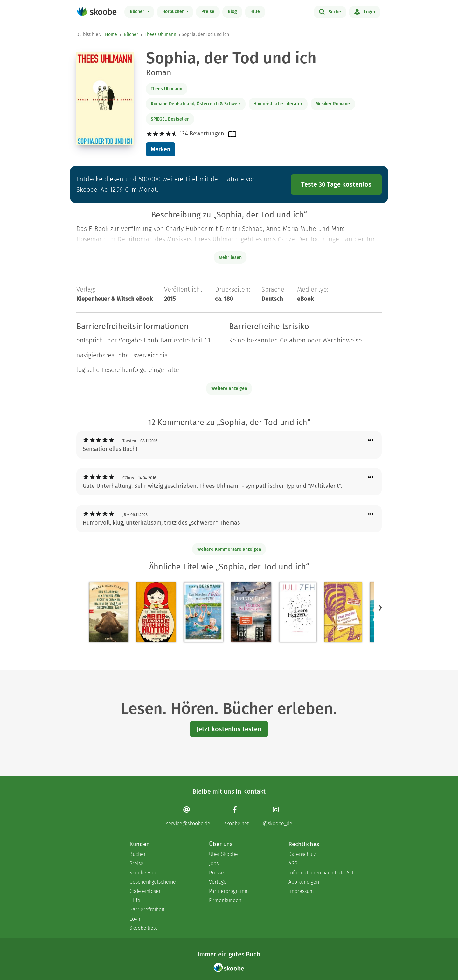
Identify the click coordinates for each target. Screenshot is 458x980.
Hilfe (255, 12)
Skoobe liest (143, 928)
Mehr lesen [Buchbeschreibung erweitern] (230, 257)
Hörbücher (174, 12)
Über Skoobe (223, 854)
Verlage (218, 882)
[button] (380, 607)
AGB (293, 863)
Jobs (214, 863)
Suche (330, 11)
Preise (208, 12)
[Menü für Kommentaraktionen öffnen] (371, 441)
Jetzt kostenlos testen (229, 729)
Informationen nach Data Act (321, 873)
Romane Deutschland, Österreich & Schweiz (196, 104)
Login (365, 11)
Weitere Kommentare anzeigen (229, 549)
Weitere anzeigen (229, 388)
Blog (232, 12)
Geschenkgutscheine (153, 882)
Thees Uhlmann (160, 35)
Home (111, 35)
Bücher (138, 12)
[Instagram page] (278, 816)
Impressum (301, 891)
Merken (160, 149)
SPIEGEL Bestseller (170, 119)
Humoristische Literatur (278, 104)
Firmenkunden (225, 900)
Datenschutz (302, 854)
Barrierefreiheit (147, 910)
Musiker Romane (333, 104)
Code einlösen (146, 891)
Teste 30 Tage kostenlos (336, 184)
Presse (216, 873)
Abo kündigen (304, 882)
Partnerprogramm (229, 891)
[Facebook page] (236, 816)
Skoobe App (143, 873)
